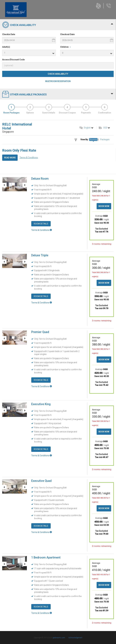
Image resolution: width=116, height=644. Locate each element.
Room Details (41, 224)
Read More (10, 158)
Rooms (93, 140)
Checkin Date (9, 34)
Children (66, 47)
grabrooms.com (59, 638)
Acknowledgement (75, 638)
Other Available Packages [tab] (58, 95)
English (87, 128)
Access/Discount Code (13, 60)
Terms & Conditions (29, 157)
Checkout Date (67, 34)
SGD (105, 128)
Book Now (104, 206)
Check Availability (58, 74)
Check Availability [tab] (58, 25)
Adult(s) (6, 47)
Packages (105, 140)
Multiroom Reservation (58, 81)
